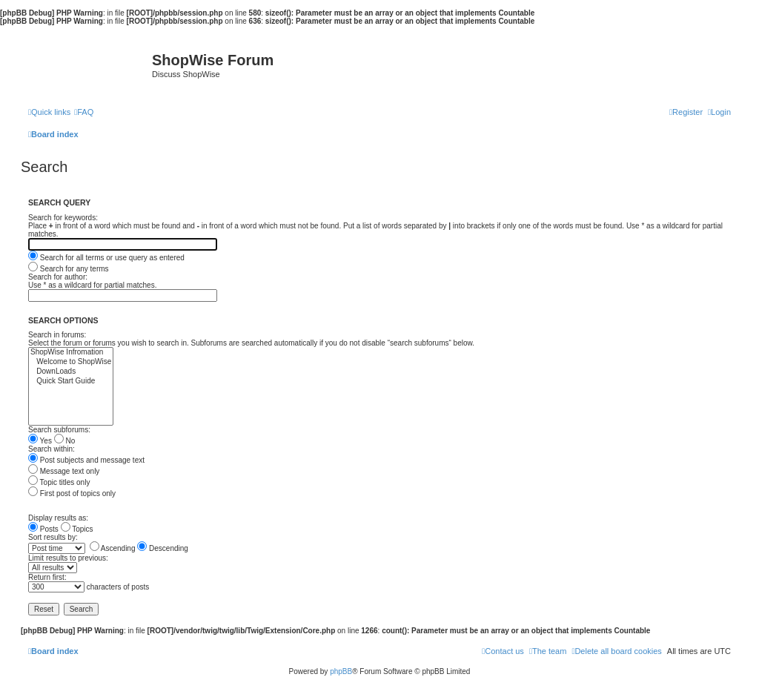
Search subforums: (59, 430)
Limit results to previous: (68, 558)
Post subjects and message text (86, 460)
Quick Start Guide (71, 382)
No (65, 441)
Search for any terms (69, 269)
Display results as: (58, 518)
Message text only (64, 471)
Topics (77, 529)
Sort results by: (53, 537)
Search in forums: (57, 335)
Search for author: (58, 277)
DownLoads (71, 372)
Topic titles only (59, 482)
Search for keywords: (63, 218)
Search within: (52, 449)
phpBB (341, 671)
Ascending (113, 548)
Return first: (47, 577)
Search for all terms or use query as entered (106, 258)
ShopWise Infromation (71, 353)
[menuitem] (84, 112)
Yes (40, 441)
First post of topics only (72, 493)
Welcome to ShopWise (71, 362)
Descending (163, 548)
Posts (43, 529)
